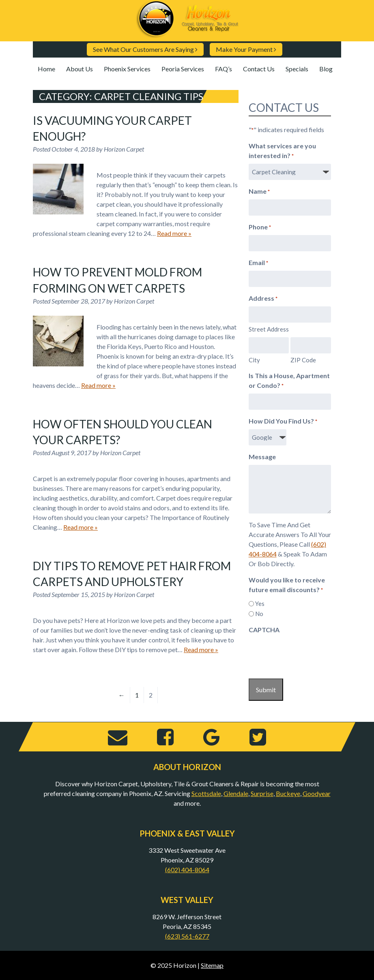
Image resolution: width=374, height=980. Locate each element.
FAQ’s (224, 69)
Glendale (236, 793)
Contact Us (259, 69)
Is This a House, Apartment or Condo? (289, 381)
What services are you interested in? (282, 151)
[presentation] (310, 654)
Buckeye (288, 793)
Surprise (262, 793)
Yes (260, 603)
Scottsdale (206, 793)
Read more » (174, 233)
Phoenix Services (127, 69)
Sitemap (212, 965)
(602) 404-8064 (187, 870)
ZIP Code (303, 360)
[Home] (187, 35)
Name (259, 192)
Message (262, 457)
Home (46, 69)
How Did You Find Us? (283, 422)
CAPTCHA (264, 630)
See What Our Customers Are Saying (145, 49)
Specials (297, 69)
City (254, 360)
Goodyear (317, 793)
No (259, 614)
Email (258, 263)
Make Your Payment (246, 49)
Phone (260, 227)
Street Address (269, 329)
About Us (80, 69)
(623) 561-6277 (187, 936)
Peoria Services (183, 69)
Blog (326, 69)
